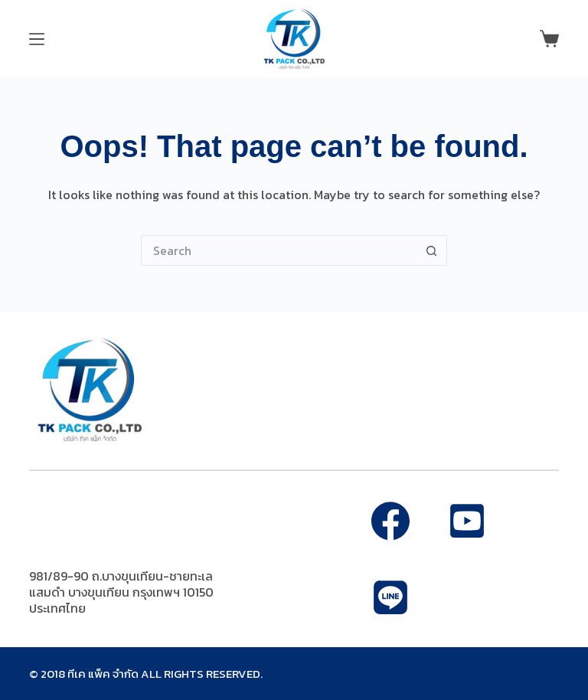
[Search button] (432, 250)
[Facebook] (390, 521)
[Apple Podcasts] (390, 597)
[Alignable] (467, 521)
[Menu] (37, 39)
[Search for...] (279, 250)
